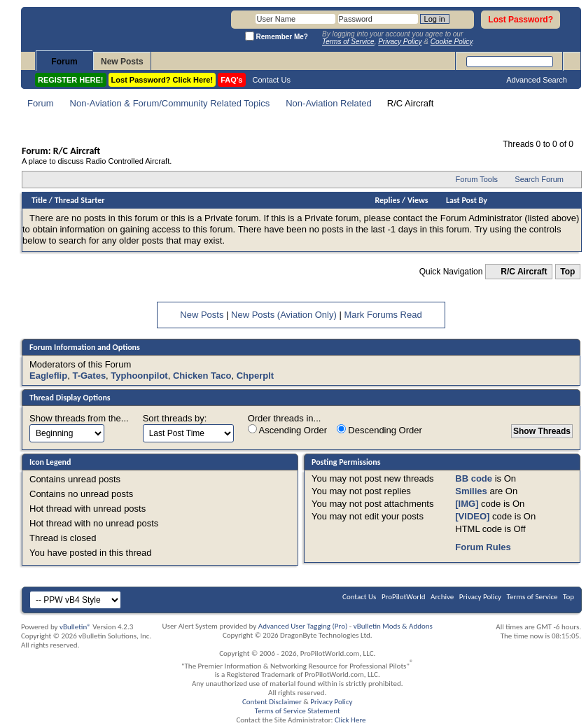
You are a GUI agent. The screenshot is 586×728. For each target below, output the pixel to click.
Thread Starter (80, 200)
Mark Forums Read (383, 315)
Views (418, 200)
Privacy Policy (480, 597)
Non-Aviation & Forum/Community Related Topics (170, 103)
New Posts (122, 62)
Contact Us (272, 80)
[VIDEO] (472, 516)
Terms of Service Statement (298, 711)
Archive (442, 597)
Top (567, 272)
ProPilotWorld (404, 597)
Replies (388, 200)
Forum (64, 62)
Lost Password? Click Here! (162, 80)
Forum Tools (477, 179)
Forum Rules (483, 547)
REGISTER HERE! (71, 80)
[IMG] (467, 504)
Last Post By (467, 200)
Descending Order (379, 430)
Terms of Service (532, 597)
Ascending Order (287, 430)
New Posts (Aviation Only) (284, 315)
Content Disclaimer (272, 702)
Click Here (350, 720)
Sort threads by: (175, 418)
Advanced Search (537, 80)
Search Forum (539, 179)
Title (39, 200)
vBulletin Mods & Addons (393, 626)
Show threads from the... (79, 418)
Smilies (471, 491)
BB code (474, 478)
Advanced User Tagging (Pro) (303, 626)
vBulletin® (75, 627)
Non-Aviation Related (329, 103)
